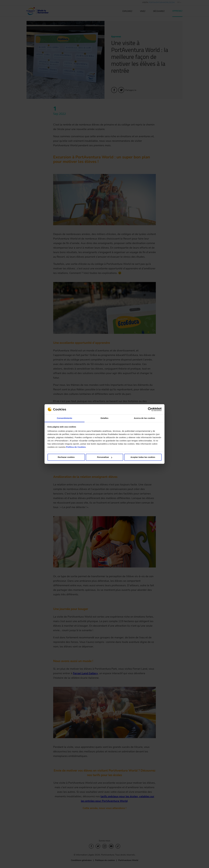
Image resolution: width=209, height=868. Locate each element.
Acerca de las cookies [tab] (145, 418)
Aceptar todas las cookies (143, 457)
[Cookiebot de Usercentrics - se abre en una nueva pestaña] (150, 409)
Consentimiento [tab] (65, 418)
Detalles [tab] (104, 418)
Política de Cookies (76, 447)
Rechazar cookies (66, 457)
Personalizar (105, 457)
